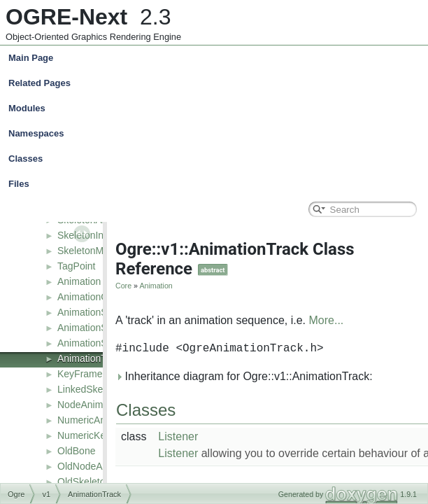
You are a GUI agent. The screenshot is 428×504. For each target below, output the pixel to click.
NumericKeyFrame (98, 435)
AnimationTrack (91, 358)
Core (123, 286)
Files (217, 184)
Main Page (31, 58)
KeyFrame (80, 374)
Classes (217, 159)
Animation (79, 281)
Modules (27, 108)
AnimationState (91, 312)
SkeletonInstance (95, 235)
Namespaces (217, 134)
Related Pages (40, 83)
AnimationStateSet (98, 343)
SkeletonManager (96, 251)
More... (327, 320)
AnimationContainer (100, 297)
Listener (178, 436)
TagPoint (76, 266)
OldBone (76, 451)
